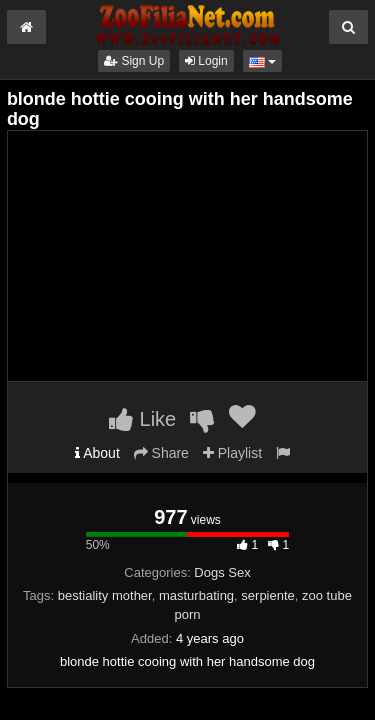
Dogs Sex (222, 572)
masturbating (196, 595)
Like (142, 419)
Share (161, 453)
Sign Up (134, 61)
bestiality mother (105, 595)
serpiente (267, 595)
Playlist (232, 453)
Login (206, 61)
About (97, 453)
